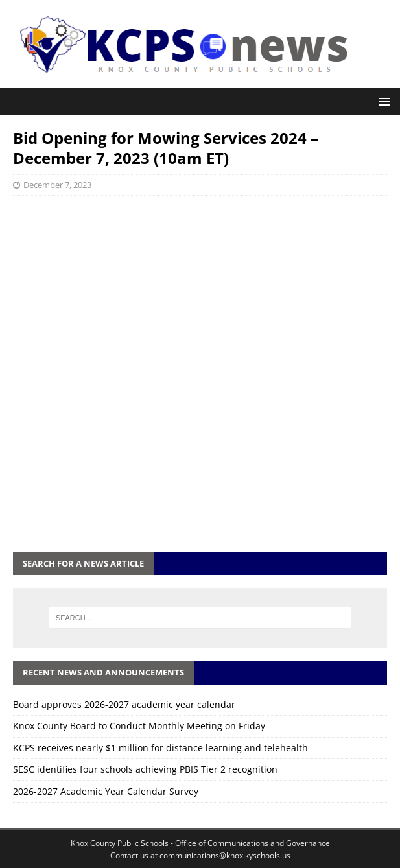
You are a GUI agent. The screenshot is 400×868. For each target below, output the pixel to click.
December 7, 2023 (57, 185)
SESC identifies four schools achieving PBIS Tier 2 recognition (145, 769)
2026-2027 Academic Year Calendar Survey (106, 791)
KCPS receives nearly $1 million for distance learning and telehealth (160, 748)
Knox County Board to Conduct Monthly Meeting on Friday (139, 726)
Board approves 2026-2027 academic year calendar (124, 704)
